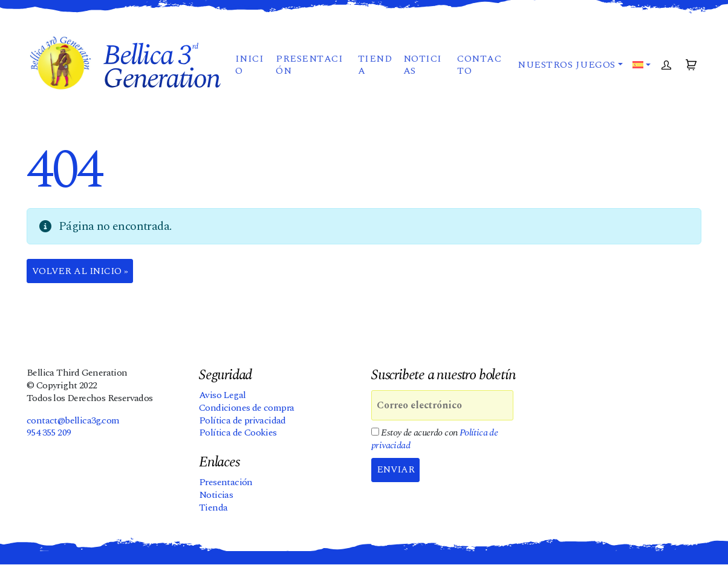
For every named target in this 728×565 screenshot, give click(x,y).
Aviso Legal (222, 396)
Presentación (309, 69)
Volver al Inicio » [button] (82, 272)
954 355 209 (49, 433)
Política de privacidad (242, 420)
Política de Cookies (238, 433)
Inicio (249, 69)
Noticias (422, 69)
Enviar (397, 471)
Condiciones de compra (246, 408)
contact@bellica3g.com (73, 420)
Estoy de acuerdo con (434, 440)
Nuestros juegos (566, 69)
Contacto (479, 69)
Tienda (374, 69)
